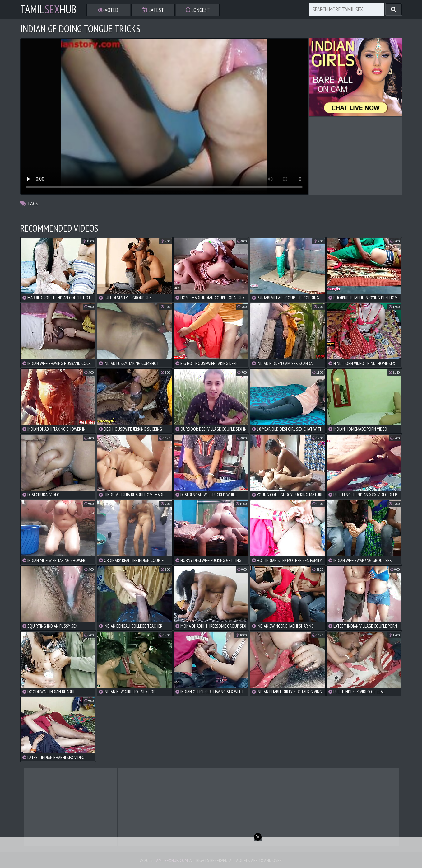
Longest (198, 10)
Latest (153, 10)
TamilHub (48, 9)
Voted (108, 10)
